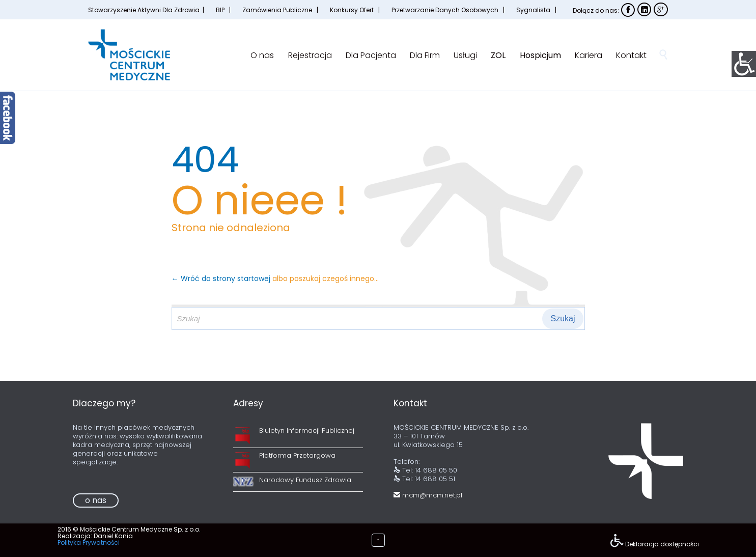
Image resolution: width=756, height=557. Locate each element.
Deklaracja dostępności (662, 544)
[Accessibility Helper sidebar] (744, 63)
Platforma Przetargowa (297, 455)
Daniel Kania (113, 536)
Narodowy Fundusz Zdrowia (305, 480)
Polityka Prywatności (89, 542)
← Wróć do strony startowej (222, 278)
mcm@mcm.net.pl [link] (428, 495)
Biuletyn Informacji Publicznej (307, 430)
